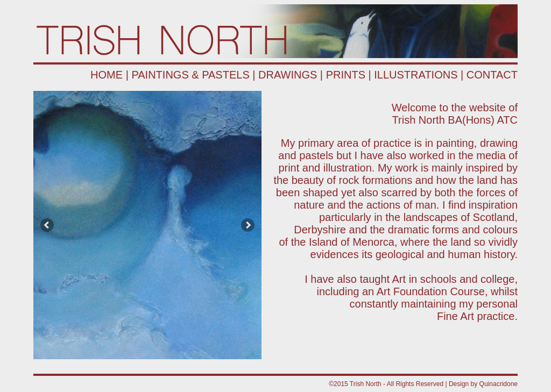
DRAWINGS (288, 75)
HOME (107, 75)
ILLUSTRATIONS (416, 75)
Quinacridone (499, 384)
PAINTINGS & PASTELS (190, 75)
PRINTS (346, 75)
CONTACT (492, 75)
